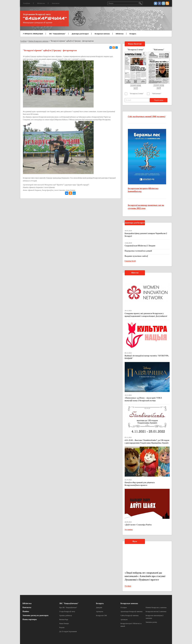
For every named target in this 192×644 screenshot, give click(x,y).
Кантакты (56, 3)
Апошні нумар (135, 85)
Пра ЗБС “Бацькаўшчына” (68, 608)
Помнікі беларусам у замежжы (156, 608)
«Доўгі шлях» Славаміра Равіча (138, 525)
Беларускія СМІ (101, 615)
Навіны (26, 611)
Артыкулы (100, 612)
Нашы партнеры (30, 619)
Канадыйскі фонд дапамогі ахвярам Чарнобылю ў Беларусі (146, 235)
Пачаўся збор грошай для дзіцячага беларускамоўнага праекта (140, 484)
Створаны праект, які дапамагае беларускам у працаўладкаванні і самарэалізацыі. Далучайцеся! (146, 315)
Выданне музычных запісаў (136, 256)
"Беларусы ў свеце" (137, 94)
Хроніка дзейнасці (66, 615)
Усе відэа (128, 586)
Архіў (136, 88)
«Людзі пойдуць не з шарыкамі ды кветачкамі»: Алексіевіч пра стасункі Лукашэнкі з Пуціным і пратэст (145, 576)
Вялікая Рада (64, 619)
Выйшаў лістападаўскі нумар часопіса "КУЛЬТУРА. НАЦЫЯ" (147, 357)
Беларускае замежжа (102, 34)
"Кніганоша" (157, 94)
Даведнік (99, 608)
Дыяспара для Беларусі (80, 34)
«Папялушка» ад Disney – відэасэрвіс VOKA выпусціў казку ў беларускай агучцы (143, 399)
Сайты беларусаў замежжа (130, 615)
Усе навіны (129, 530)
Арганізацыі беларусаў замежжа (132, 612)
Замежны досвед (151, 622)
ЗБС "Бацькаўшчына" (57, 34)
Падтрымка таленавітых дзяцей (138, 251)
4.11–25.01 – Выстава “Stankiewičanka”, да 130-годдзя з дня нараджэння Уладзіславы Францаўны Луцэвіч (147, 442)
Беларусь (133, 34)
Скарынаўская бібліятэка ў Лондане (140, 246)
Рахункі (62, 627)
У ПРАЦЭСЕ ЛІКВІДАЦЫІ (33, 34)
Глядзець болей (130, 261)
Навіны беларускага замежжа (38, 41)
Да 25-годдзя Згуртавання (68, 631)
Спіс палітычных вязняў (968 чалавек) (147, 116)
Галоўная (27, 3)
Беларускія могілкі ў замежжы (156, 612)
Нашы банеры (64, 623)
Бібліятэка (41, 3)
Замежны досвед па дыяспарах (35, 615)
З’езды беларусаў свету (67, 612)
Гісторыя (124, 608)
